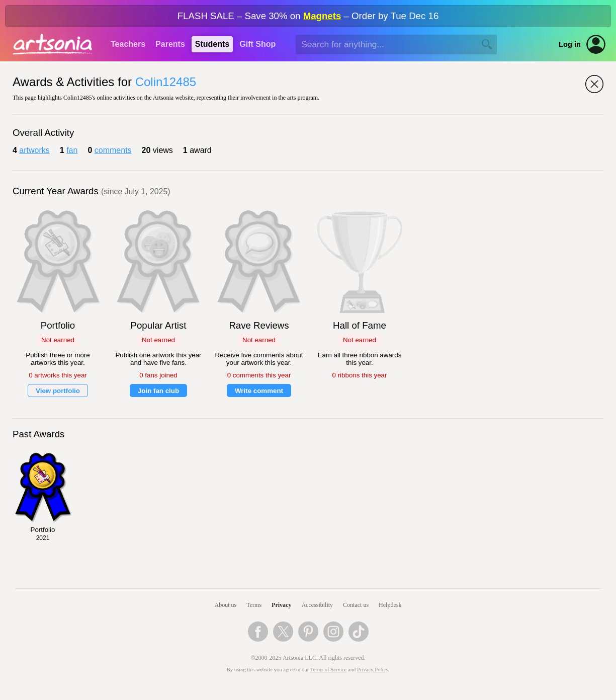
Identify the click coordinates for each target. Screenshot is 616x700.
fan (72, 150)
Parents (170, 44)
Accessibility (317, 605)
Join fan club (158, 391)
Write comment (259, 391)
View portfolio (58, 391)
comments (113, 150)
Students (212, 44)
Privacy (281, 605)
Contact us (356, 605)
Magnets (322, 16)
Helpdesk (390, 605)
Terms (254, 605)
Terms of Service (329, 670)
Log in (570, 44)
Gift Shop (257, 44)
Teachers (128, 44)
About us (226, 605)
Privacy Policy (373, 670)
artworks (34, 150)
